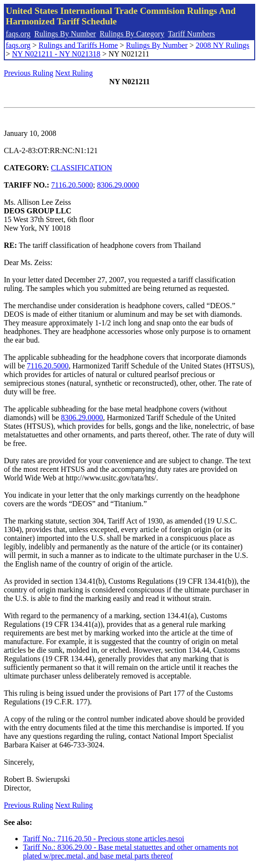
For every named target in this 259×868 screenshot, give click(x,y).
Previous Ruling (29, 73)
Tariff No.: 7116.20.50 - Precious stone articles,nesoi (103, 839)
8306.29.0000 (118, 185)
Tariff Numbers (191, 34)
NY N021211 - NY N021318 (56, 54)
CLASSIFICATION (82, 168)
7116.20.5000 (72, 185)
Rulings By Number (65, 34)
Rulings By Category (132, 34)
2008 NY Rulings (223, 45)
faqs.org (18, 34)
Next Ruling (74, 73)
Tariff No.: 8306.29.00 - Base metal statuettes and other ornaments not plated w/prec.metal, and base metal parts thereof (130, 851)
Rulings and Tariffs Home (78, 45)
